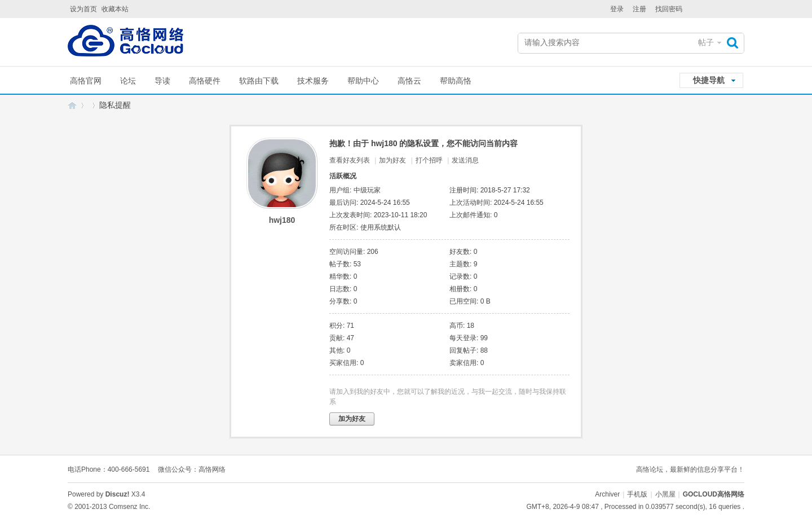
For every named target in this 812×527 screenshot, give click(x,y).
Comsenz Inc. (129, 507)
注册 (639, 9)
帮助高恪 (456, 81)
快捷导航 (709, 80)
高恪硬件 (205, 81)
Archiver (607, 494)
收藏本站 (115, 9)
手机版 (637, 494)
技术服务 (313, 81)
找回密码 (669, 9)
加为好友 (392, 160)
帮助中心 (363, 81)
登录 (617, 9)
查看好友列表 (350, 160)
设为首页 (83, 9)
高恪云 (409, 81)
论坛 (128, 81)
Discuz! (118, 494)
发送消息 (465, 160)
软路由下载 (259, 81)
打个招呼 (429, 160)
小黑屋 (665, 494)
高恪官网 (86, 81)
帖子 (706, 42)
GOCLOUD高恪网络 (72, 105)
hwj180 (282, 220)
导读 (162, 81)
